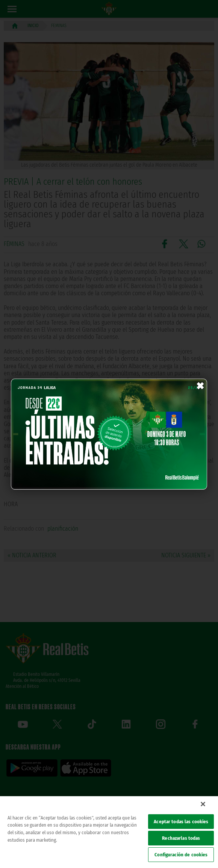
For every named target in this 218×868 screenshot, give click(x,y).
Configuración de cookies (181, 855)
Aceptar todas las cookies (181, 822)
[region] (109, 832)
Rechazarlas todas (181, 838)
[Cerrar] (203, 804)
